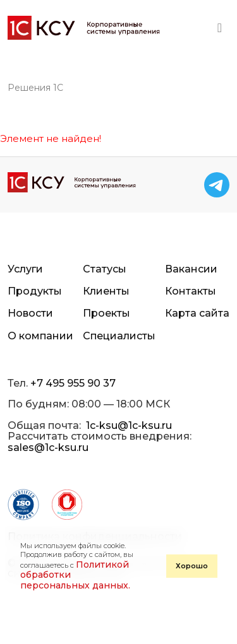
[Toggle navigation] (220, 28)
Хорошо (192, 566)
